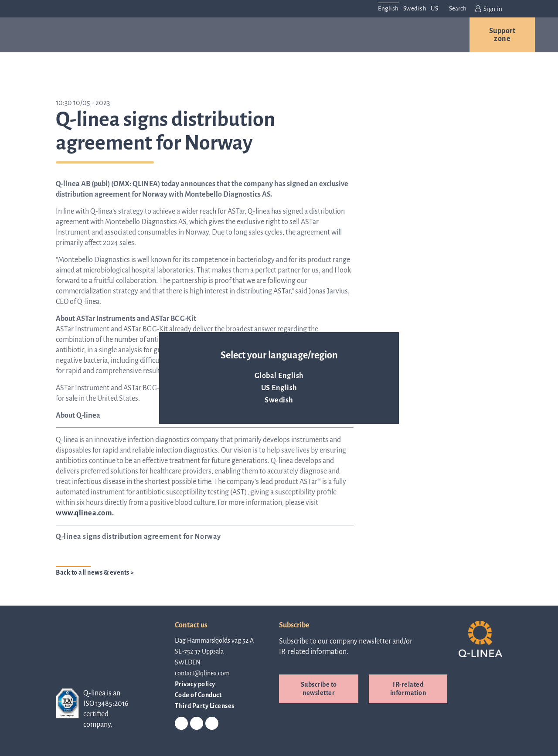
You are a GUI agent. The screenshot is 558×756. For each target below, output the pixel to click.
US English (279, 388)
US (434, 9)
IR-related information (408, 689)
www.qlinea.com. (85, 513)
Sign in (489, 9)
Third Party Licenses (205, 706)
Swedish (279, 400)
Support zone (502, 35)
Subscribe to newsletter (319, 689)
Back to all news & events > (95, 572)
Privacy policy (195, 684)
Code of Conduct (198, 695)
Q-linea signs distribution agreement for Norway (138, 537)
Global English (279, 376)
